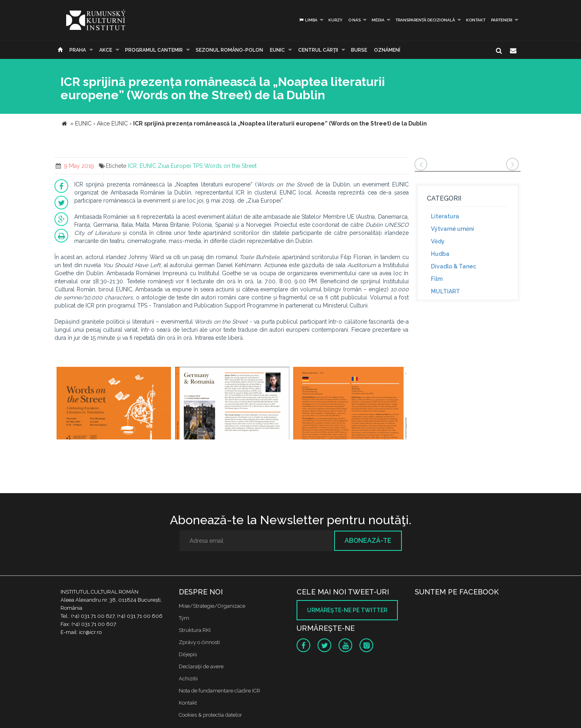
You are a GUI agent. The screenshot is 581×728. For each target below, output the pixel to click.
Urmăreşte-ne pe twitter (347, 610)
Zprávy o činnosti (199, 642)
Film (437, 279)
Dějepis (188, 654)
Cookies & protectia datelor (210, 715)
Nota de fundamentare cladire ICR (219, 691)
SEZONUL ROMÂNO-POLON (229, 50)
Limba (308, 20)
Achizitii (188, 679)
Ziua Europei (174, 166)
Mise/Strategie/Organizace (212, 606)
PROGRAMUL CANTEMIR (154, 50)
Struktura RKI (195, 630)
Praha (78, 50)
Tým (184, 618)
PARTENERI (502, 20)
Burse (359, 50)
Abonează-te (368, 541)
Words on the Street (230, 166)
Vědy (438, 241)
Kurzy (335, 20)
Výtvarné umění (452, 229)
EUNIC (277, 50)
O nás (354, 20)
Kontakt (476, 20)
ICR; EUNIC (142, 166)
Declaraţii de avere (201, 666)
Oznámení (387, 50)
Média (378, 20)
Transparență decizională (425, 20)
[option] (114, 404)
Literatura (445, 216)
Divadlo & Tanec (454, 266)
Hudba (440, 254)
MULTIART (445, 291)
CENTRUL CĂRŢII (318, 50)
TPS (197, 166)
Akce (106, 50)
